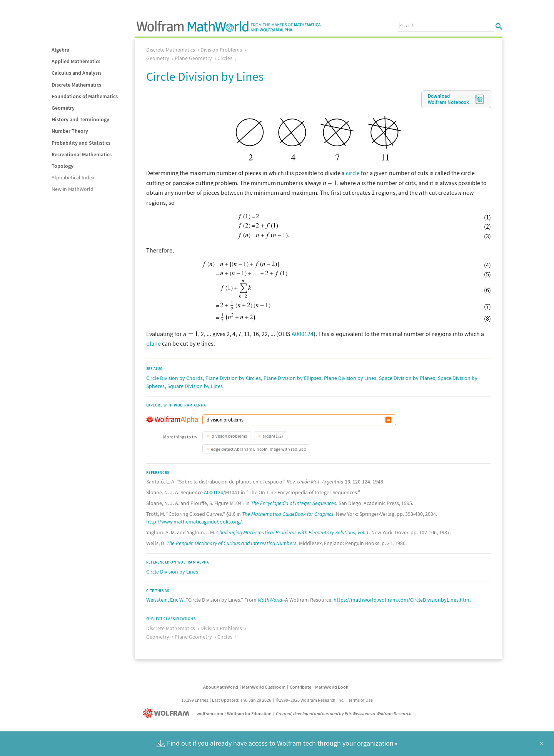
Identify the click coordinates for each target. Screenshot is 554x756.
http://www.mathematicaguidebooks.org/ (194, 522)
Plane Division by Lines (350, 378)
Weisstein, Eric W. (165, 600)
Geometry (63, 108)
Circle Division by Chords (174, 378)
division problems (229, 436)
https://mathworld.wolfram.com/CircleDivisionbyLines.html (402, 600)
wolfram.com (210, 713)
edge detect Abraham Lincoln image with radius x (258, 449)
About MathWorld (221, 687)
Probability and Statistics (81, 143)
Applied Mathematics (76, 61)
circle (353, 173)
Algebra (60, 50)
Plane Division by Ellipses (292, 378)
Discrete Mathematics (76, 85)
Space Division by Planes (407, 378)
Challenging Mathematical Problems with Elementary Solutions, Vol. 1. (293, 532)
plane (154, 343)
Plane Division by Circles (233, 378)
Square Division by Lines (195, 386)
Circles (225, 58)
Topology (63, 166)
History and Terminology (80, 119)
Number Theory (70, 131)
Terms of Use (360, 700)
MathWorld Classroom (264, 687)
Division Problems (221, 50)
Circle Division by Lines (172, 572)
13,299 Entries (195, 700)
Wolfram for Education (249, 713)
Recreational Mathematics (82, 154)
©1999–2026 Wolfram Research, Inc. (310, 700)
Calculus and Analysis (77, 73)
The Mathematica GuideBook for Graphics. (288, 514)
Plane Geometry (193, 58)
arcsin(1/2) (273, 436)
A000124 (303, 334)
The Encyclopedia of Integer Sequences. (294, 503)
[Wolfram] (168, 713)
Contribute (300, 687)
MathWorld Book (332, 687)
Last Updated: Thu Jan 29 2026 (242, 700)
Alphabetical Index (73, 177)
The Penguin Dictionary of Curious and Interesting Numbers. (232, 543)
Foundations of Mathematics (85, 96)
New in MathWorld (73, 189)
